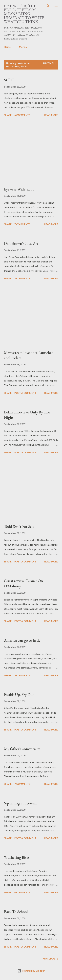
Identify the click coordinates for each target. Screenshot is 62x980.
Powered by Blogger (31, 971)
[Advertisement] (31, 152)
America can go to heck (22, 640)
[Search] (48, 6)
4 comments (22, 892)
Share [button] (8, 115)
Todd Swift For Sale (19, 526)
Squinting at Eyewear (21, 803)
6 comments (22, 115)
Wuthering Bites (17, 857)
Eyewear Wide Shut (19, 189)
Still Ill (9, 80)
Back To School (16, 912)
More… (23, 47)
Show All (49, 63)
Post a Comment (25, 393)
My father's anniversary (22, 749)
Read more (51, 115)
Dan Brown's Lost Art (21, 243)
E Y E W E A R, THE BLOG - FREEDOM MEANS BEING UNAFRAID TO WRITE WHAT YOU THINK (24, 14)
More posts (50, 959)
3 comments (22, 278)
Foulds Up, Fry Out (19, 695)
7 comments (22, 224)
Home (7, 47)
